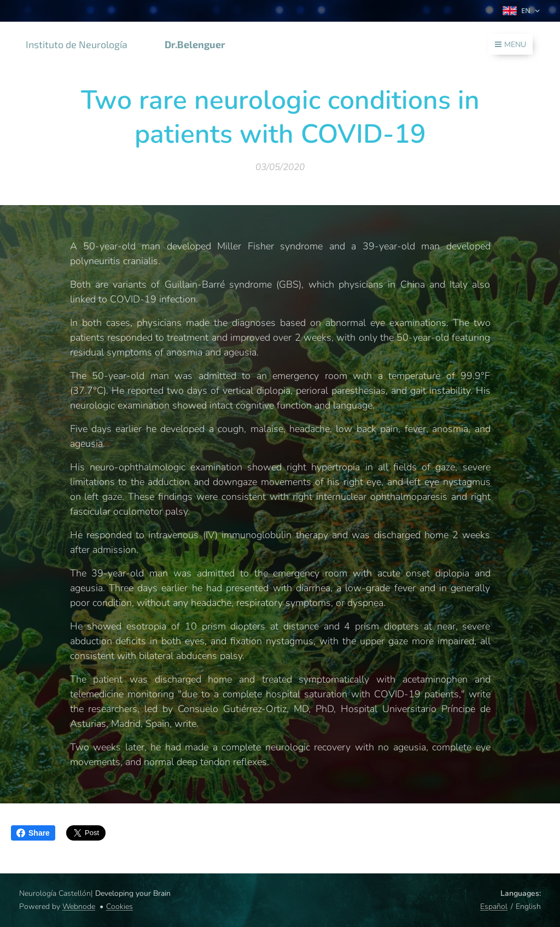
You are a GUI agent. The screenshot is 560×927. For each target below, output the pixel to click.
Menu (511, 45)
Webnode (79, 906)
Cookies (119, 906)
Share (33, 833)
